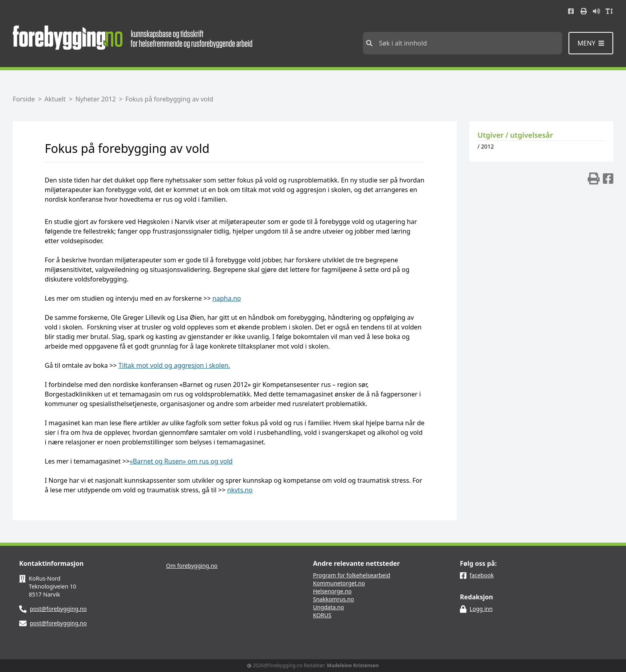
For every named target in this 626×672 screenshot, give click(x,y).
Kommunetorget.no (339, 583)
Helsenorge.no (332, 591)
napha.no (227, 298)
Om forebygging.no (192, 566)
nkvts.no (240, 490)
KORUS (322, 615)
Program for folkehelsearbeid (352, 575)
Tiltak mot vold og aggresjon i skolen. (174, 365)
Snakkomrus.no (334, 599)
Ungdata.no (329, 607)
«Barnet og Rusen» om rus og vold (181, 461)
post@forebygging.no (58, 609)
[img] (594, 178)
